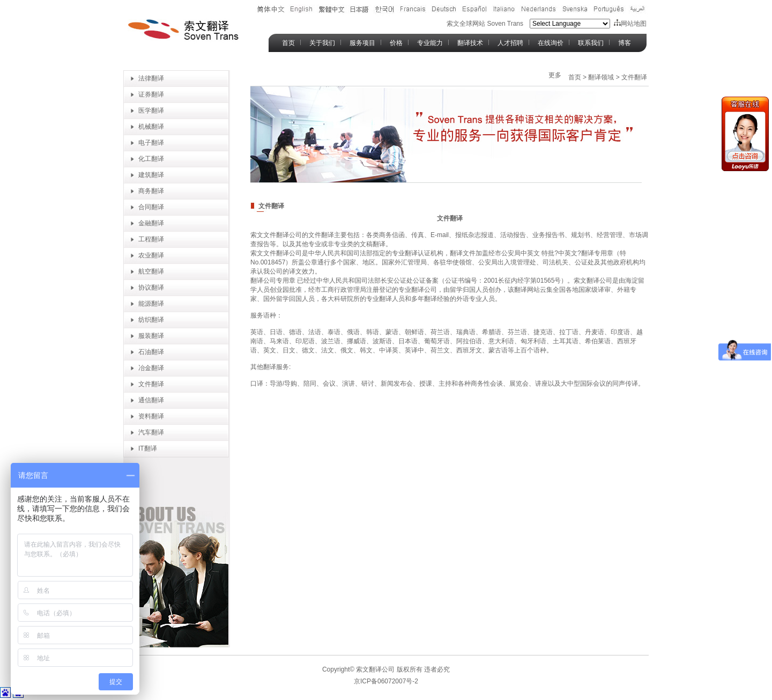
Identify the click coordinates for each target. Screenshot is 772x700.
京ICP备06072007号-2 (386, 681)
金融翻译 (151, 223)
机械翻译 (151, 127)
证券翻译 (151, 94)
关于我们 (322, 43)
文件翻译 (151, 384)
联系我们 (591, 43)
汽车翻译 (151, 432)
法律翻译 (151, 78)
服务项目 (362, 43)
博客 (625, 43)
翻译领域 (601, 77)
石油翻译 (151, 352)
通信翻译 (151, 400)
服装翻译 (151, 336)
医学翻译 (151, 110)
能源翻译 (151, 304)
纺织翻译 (151, 320)
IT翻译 (148, 448)
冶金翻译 (151, 368)
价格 (396, 43)
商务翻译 (151, 191)
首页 (288, 43)
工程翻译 (151, 239)
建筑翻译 (151, 175)
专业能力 (430, 43)
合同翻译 (151, 207)
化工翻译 (151, 159)
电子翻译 (151, 143)
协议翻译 (151, 288)
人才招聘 (510, 43)
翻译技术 (470, 43)
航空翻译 (151, 271)
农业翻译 (151, 255)
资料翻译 (151, 416)
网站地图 (630, 24)
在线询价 (551, 43)
